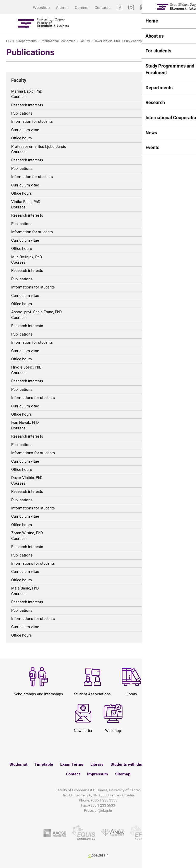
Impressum (97, 774)
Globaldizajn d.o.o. (98, 856)
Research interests (27, 105)
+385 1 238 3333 (104, 800)
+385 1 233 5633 (102, 805)
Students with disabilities (133, 764)
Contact (73, 774)
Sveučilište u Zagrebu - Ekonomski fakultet (43, 23)
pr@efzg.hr (103, 810)
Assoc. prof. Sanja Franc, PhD (36, 312)
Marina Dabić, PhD (27, 91)
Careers (82, 8)
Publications (133, 41)
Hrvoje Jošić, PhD (26, 367)
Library (97, 764)
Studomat (18, 764)
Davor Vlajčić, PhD (107, 41)
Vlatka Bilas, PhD (26, 202)
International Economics (58, 41)
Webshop (41, 8)
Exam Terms (72, 764)
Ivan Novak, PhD (25, 422)
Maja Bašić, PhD (25, 588)
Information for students (32, 121)
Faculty (85, 41)
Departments (27, 41)
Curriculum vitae (25, 130)
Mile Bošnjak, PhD (27, 257)
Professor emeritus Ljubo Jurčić (39, 147)
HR (189, 8)
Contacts (102, 8)
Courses (18, 97)
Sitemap (123, 774)
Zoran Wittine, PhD (27, 533)
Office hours (22, 138)
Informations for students (33, 287)
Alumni (62, 8)
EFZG (10, 41)
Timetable (44, 764)
